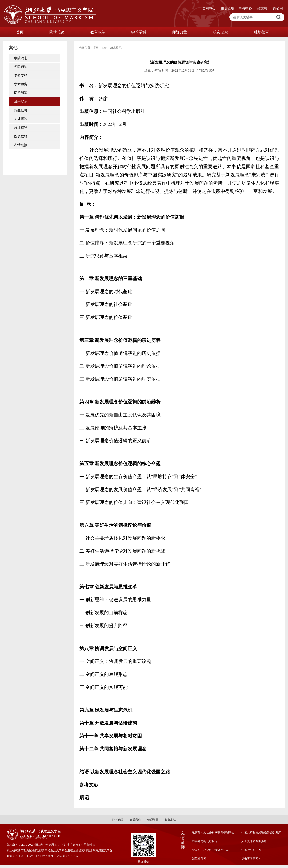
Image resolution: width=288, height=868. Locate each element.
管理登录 (153, 820)
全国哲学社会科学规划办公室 (210, 850)
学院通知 (21, 67)
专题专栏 (21, 76)
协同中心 (209, 8)
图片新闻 (21, 93)
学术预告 (21, 84)
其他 (104, 48)
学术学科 (139, 32)
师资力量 (180, 32)
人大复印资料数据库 (254, 841)
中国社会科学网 (251, 850)
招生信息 (21, 110)
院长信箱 (21, 136)
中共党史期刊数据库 (205, 841)
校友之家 (221, 32)
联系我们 (135, 820)
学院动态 (21, 58)
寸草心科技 (88, 845)
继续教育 (261, 32)
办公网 (278, 8)
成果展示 (21, 102)
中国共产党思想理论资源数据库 (261, 833)
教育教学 (98, 32)
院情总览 (57, 32)
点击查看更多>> (252, 859)
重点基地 (228, 8)
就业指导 (21, 128)
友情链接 (21, 145)
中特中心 (245, 8)
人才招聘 (21, 119)
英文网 (262, 8)
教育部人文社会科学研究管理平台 (213, 833)
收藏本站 (170, 820)
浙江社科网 (199, 859)
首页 (20, 32)
